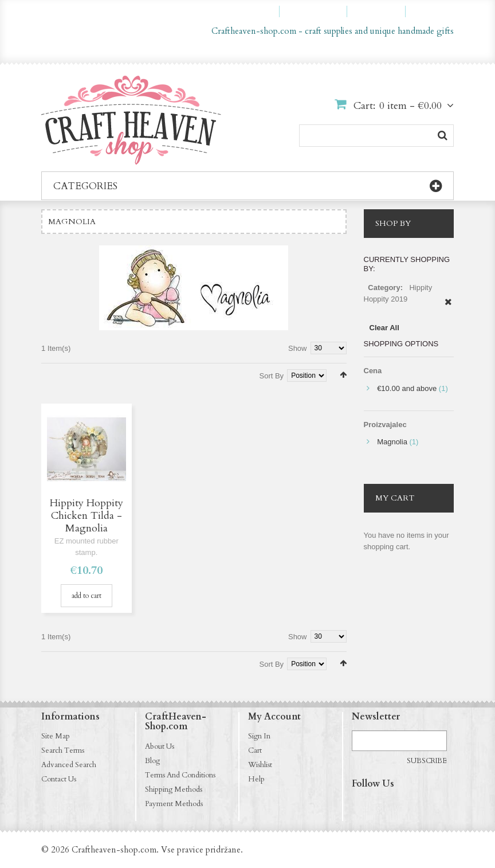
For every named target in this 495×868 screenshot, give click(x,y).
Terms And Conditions (180, 775)
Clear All (384, 328)
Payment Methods (174, 804)
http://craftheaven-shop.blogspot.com (428, 806)
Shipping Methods (174, 789)
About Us (160, 746)
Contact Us (59, 779)
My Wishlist (318, 11)
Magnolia (392, 442)
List (62, 374)
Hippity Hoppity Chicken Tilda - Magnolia (87, 516)
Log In (435, 11)
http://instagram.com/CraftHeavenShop (383, 806)
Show (298, 348)
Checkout (381, 11)
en (418, 50)
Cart (255, 750)
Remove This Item (448, 308)
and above (407, 388)
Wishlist (260, 765)
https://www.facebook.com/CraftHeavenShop (361, 806)
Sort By (272, 376)
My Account (250, 11)
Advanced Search (69, 765)
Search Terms (63, 750)
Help (256, 779)
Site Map (56, 736)
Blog (152, 761)
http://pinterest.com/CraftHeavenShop (406, 806)
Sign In (259, 736)
